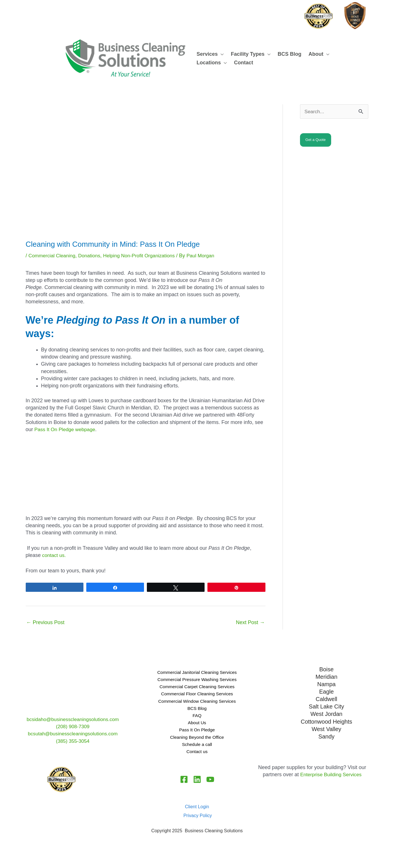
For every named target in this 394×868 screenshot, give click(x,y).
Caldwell (327, 698)
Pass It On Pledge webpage (66, 429)
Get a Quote (316, 140)
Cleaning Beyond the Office (197, 742)
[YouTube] (212, 786)
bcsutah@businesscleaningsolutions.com (73, 734)
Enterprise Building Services (331, 781)
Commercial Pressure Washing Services (197, 680)
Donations (92, 256)
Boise (326, 669)
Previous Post (45, 622)
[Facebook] (182, 786)
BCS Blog (197, 711)
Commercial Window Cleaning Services (197, 704)
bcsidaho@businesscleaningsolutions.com (73, 719)
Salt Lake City (326, 705)
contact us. (55, 555)
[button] (221, 54)
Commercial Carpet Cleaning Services (197, 688)
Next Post (250, 622)
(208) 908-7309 (73, 726)
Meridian (326, 676)
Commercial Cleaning (53, 256)
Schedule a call (197, 750)
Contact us (197, 758)
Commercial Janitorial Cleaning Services (197, 672)
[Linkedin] (197, 786)
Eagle (326, 691)
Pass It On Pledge (197, 735)
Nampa (326, 684)
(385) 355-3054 (73, 741)
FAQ (197, 719)
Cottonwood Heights (326, 720)
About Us (197, 727)
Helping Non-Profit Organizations (144, 256)
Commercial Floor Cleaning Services (197, 696)
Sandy (326, 734)
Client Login (197, 814)
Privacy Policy (198, 822)
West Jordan (327, 712)
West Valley (327, 727)
